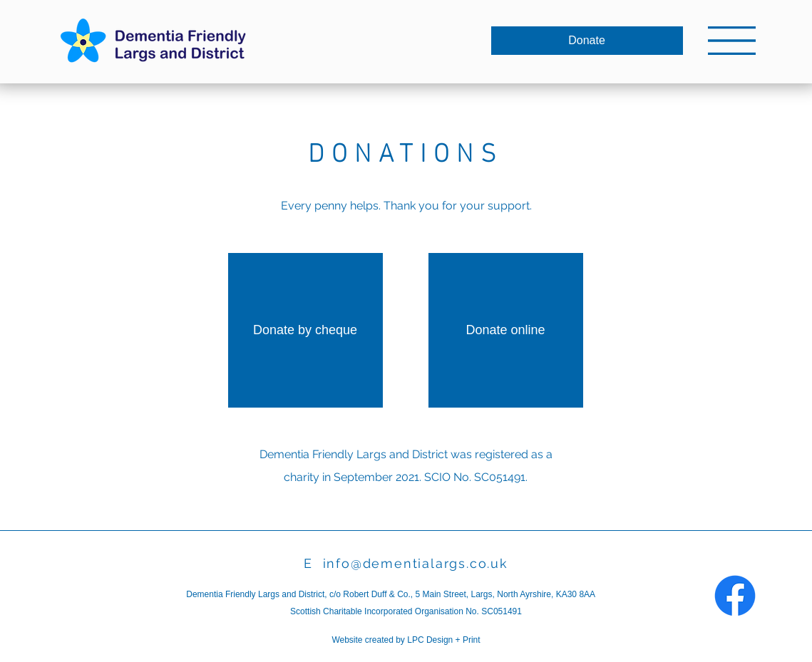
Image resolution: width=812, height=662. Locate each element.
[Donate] (587, 41)
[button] (732, 41)
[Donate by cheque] (305, 330)
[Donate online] (506, 330)
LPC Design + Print (443, 640)
